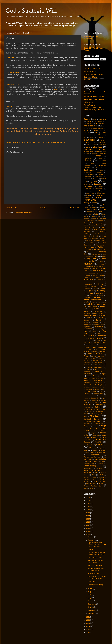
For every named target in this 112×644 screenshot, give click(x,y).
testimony (96, 435)
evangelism (90, 212)
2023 (88, 623)
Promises (87, 363)
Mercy (90, 309)
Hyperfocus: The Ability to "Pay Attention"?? (97, 578)
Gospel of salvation (101, 240)
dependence (99, 189)
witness (86, 488)
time (86, 450)
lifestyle (101, 295)
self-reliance (99, 405)
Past (85, 331)
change (98, 156)
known (90, 293)
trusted (88, 461)
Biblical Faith (88, 102)
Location (87, 302)
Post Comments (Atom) (24, 212)
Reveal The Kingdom (97, 385)
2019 (88, 531)
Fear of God (101, 216)
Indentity (86, 269)
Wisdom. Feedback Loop (93, 486)
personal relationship (96, 338)
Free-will (101, 221)
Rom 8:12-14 (14, 72)
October (91, 607)
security (86, 398)
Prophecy (99, 363)
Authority (97, 130)
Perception (101, 336)
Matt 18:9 (10, 58)
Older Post (74, 208)
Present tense (89, 358)
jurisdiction (87, 288)
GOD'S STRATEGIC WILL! (93, 74)
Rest (85, 385)
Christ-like (92, 163)
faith (96, 214)
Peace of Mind (89, 336)
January (91, 537)
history (104, 257)
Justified (103, 288)
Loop (99, 302)
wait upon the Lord (90, 477)
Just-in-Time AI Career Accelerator (92, 38)
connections (87, 172)
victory (93, 475)
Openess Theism (99, 325)
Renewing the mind (97, 378)
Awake (87, 133)
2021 (88, 617)
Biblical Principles (92, 145)
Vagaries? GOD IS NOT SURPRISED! (96, 570)
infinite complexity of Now (93, 273)
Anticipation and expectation (95, 125)
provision (95, 365)
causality (94, 154)
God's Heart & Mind (91, 227)
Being (89, 142)
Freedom (86, 223)
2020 (88, 534)
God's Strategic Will (31, 10)
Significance (99, 411)
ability (95, 119)
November (92, 610)
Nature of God (98, 313)
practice (101, 345)
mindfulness (98, 311)
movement (87, 313)
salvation (87, 394)
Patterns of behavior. (95, 566)
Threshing (93, 448)
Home (43, 208)
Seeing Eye (95, 398)
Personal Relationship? (96, 585)
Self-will (98, 407)
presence (103, 352)
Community (99, 168)
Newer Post (12, 208)
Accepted (89, 121)
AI (105, 121)
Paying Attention (90, 105)
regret (104, 374)
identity (88, 264)
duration (94, 203)
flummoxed (95, 218)
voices (101, 475)
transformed (95, 455)
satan (94, 396)
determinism (90, 193)
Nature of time (90, 315)
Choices (91, 550)
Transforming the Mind (92, 457)
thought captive (89, 445)
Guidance (102, 247)
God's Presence (98, 234)
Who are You (91, 484)
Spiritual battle (51, 142)
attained (86, 130)
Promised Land (98, 360)
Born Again (88, 149)
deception (98, 184)
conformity (101, 170)
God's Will (93, 238)
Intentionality (88, 280)
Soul (86, 414)
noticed (104, 316)
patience (95, 331)
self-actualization (95, 403)
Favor (93, 216)
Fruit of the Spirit (98, 223)
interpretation (88, 284)
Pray (90, 349)
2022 (88, 620)
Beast (92, 137)
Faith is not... (92, 582)
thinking (98, 442)
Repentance (98, 380)
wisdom (101, 484)
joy (101, 286)
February (92, 540)
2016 (88, 522)
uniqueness (87, 473)
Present (87, 356)
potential (96, 343)
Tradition (103, 450)
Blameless (97, 147)
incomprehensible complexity (93, 266)
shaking (89, 411)
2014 (88, 516)
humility (91, 261)
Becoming (89, 140)
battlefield (100, 135)
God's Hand (100, 225)
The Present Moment (95, 558)
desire (94, 191)
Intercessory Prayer (92, 282)
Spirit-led (95, 416)
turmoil (102, 462)
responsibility (99, 383)
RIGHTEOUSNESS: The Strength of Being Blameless (94, 109)
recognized (87, 374)
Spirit (94, 414)
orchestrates (99, 327)
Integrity (86, 277)
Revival (97, 389)
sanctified (87, 396)
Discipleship (99, 195)
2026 (88, 632)
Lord (105, 302)
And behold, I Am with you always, (95, 562)
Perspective (88, 340)
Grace (91, 243)
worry (92, 488)
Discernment (102, 193)
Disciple (89, 195)
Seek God (95, 400)
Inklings (95, 275)
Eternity (103, 209)
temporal (94, 433)
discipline (86, 198)
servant (86, 409)
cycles (94, 181)
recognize (99, 372)
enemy (102, 207)
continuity (99, 177)
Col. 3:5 (57, 89)
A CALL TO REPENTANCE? (94, 97)
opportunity (87, 327)
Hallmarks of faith (100, 250)
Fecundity (87, 218)
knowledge (101, 291)
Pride (101, 358)
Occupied (99, 320)
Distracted (98, 197)
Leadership (100, 293)
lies (85, 295)
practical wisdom (91, 345)
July (90, 598)
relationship (91, 376)
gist (92, 225)
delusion (100, 186)
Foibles (104, 218)
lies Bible (93, 295)
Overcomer (88, 329)
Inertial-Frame (98, 271)
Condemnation (89, 170)
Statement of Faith (90, 77)
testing (104, 435)
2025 (88, 629)
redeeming (96, 374)
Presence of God (95, 354)
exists (90, 214)
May (90, 592)
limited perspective (92, 300)
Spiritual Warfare (90, 72)
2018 (88, 528)
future (26, 142)
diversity (87, 203)
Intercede (100, 280)
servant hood (95, 409)
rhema (104, 389)
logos (94, 302)
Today (95, 450)
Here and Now (92, 256)
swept (103, 426)
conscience (99, 172)
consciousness (89, 174)
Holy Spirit (33, 142)
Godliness (103, 238)
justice (96, 288)
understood (87, 468)
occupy (86, 322)
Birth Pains (103, 145)
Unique (99, 468)
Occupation (87, 320)
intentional (99, 277)
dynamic (102, 203)
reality (43, 142)
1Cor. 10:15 (11, 106)
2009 (88, 500)
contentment (87, 177)
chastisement (88, 158)
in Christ (101, 264)
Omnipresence (95, 322)
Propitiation (87, 365)
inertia (95, 269)
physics (98, 340)
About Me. (87, 80)
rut (101, 391)
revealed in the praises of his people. (95, 387)
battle (97, 133)
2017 (88, 525)
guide (89, 250)
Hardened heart (91, 252)
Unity (96, 473)
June (90, 595)
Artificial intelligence (97, 128)
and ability (90, 124)
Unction (101, 464)
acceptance (102, 119)
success (95, 426)
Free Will (20, 142)
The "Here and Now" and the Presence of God (96, 554)
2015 (88, 519)
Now (39, 142)
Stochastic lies (98, 424)
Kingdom (90, 291)
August (91, 601)
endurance (94, 207)
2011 (88, 507)
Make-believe (93, 307)
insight (102, 275)
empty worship (95, 205)
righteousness (91, 391)
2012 (88, 510)
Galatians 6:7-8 (13, 84)
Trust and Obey (100, 459)
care (105, 152)
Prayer (94, 352)
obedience (99, 318)
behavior (103, 140)
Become (100, 137)
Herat (104, 254)
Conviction (96, 179)
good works (89, 240)
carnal (88, 154)
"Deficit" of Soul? (94, 574)
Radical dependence (95, 367)
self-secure (87, 407)
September (92, 604)
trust (90, 459)
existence (102, 211)
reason (98, 369)
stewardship (87, 424)
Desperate (102, 191)
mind (96, 309)
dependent (87, 191)
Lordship (90, 304)
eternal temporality (91, 209)
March (91, 589)
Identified (101, 261)
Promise (86, 360)
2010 (88, 504)
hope (104, 259)
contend (101, 174)
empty (86, 205)
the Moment (92, 437)
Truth (95, 461)
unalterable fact (89, 464)
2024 (88, 626)
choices (103, 161)
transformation (101, 453)
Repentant (87, 383)
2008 (88, 497)
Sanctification (98, 394)
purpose (103, 365)
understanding (90, 466)
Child (100, 158)
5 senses (87, 119)
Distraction (90, 200)
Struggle (87, 426)
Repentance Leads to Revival (94, 99)
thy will (101, 448)
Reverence (89, 389)
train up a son (90, 453)
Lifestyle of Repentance (93, 297)
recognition (87, 372)
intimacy (100, 284)
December (92, 613)
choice (14, 142)
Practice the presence (95, 347)
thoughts (101, 445)
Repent (86, 380)
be (85, 137)
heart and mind (96, 254)
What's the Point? (99, 482)
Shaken (104, 409)
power (104, 343)
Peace (100, 333)
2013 (88, 513)
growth (93, 247)
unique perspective (92, 470)
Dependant (88, 189)
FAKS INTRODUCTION (92, 69)
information (87, 275)
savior (101, 396)
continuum (87, 179)
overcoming (100, 329)
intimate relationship (90, 286)
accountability (98, 121)
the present (61, 142)
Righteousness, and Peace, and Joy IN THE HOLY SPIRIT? (97, 545)
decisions (88, 186)
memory (102, 306)
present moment (98, 356)
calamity (99, 152)
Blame (88, 147)
